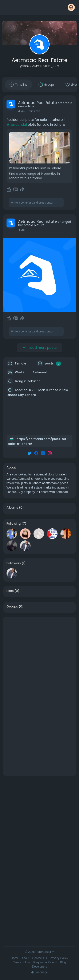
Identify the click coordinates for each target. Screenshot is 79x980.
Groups (12, 606)
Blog (63, 962)
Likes (10, 591)
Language (39, 972)
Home (15, 958)
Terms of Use (22, 962)
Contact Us (39, 958)
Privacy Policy (59, 958)
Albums (12, 508)
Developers (39, 967)
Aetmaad (40, 372)
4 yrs (21, 111)
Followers (14, 563)
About (26, 958)
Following (14, 524)
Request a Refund (45, 962)
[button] (71, 7)
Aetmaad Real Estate (39, 60)
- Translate (33, 111)
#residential (17, 125)
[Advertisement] (39, 657)
